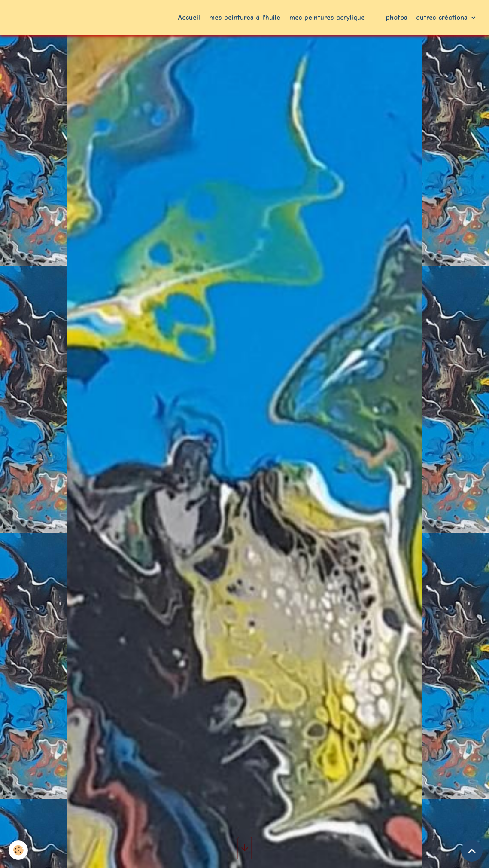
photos (396, 17)
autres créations (443, 17)
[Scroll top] (472, 851)
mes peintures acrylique (327, 17)
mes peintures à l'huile (245, 17)
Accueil (189, 17)
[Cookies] (18, 850)
